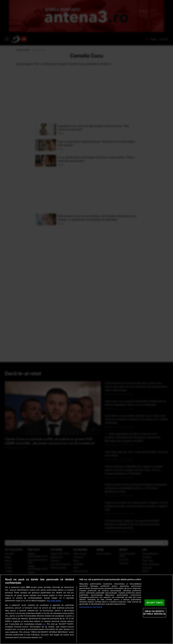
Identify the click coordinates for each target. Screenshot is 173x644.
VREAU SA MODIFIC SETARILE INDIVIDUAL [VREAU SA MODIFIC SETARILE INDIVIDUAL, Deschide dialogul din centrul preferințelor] (154, 613)
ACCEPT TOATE (155, 603)
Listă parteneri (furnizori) (91, 607)
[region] (86, 609)
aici (44, 624)
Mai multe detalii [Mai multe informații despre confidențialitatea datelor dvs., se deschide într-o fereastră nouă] (54, 601)
